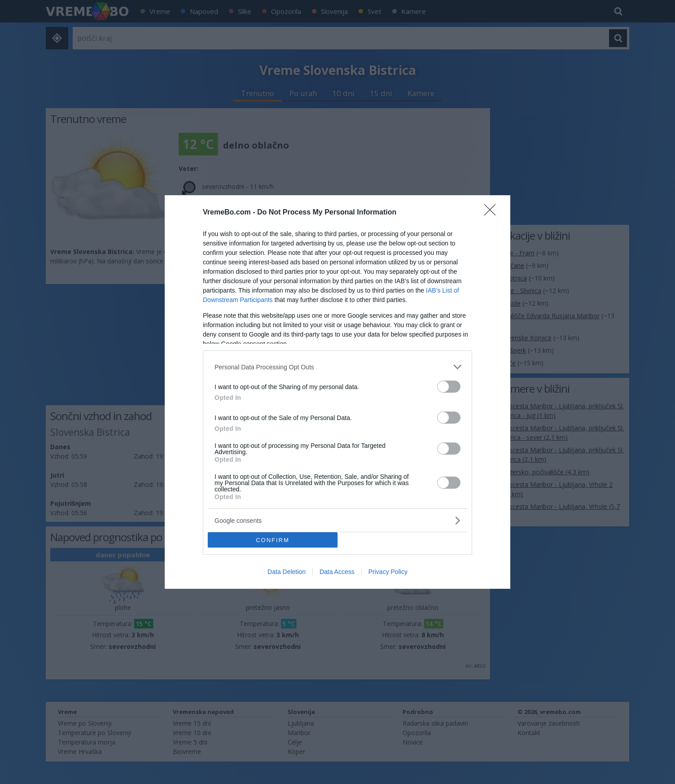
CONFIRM (273, 540)
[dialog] (337, 392)
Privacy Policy (388, 572)
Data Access (337, 572)
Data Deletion (287, 572)
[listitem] (337, 367)
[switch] (449, 387)
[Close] (493, 213)
